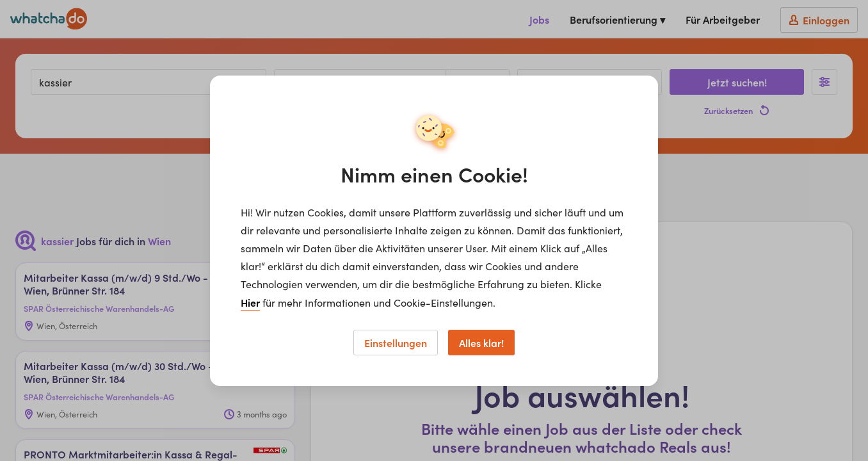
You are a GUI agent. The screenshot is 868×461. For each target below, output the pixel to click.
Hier (250, 302)
